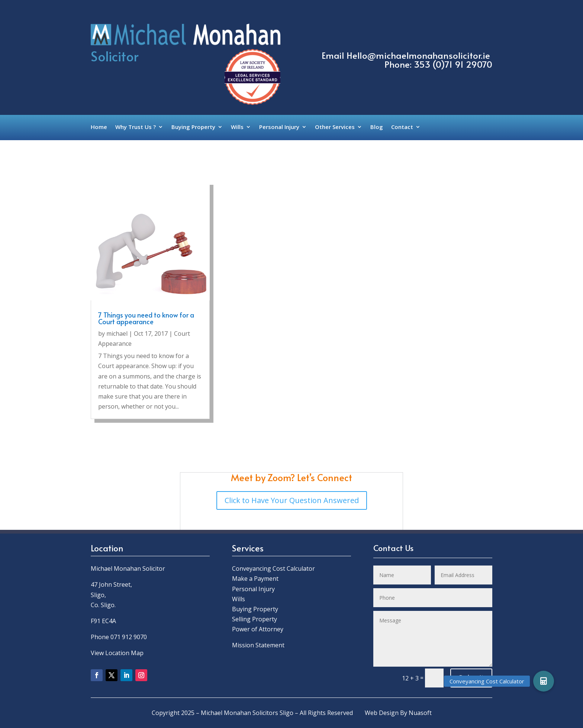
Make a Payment (255, 579)
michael (117, 334)
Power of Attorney (258, 629)
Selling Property (255, 619)
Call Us (447, 35)
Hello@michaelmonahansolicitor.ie (418, 55)
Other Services (335, 127)
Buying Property (193, 127)
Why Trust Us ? (136, 127)
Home (99, 127)
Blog (377, 127)
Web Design (382, 713)
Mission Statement (259, 645)
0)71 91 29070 (464, 64)
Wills (237, 127)
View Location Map (117, 653)
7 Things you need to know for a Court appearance (146, 318)
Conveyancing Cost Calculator (273, 568)
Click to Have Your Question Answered (292, 500)
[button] (544, 681)
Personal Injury (279, 127)
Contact (402, 127)
